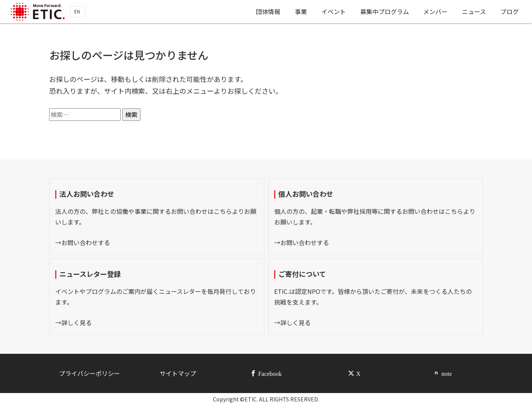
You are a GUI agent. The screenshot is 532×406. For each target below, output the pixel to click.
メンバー (435, 13)
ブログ (510, 13)
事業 (299, 13)
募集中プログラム (383, 13)
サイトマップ (178, 373)
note (447, 373)
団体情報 (266, 13)
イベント (332, 13)
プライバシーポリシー (89, 373)
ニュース (474, 13)
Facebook (270, 373)
